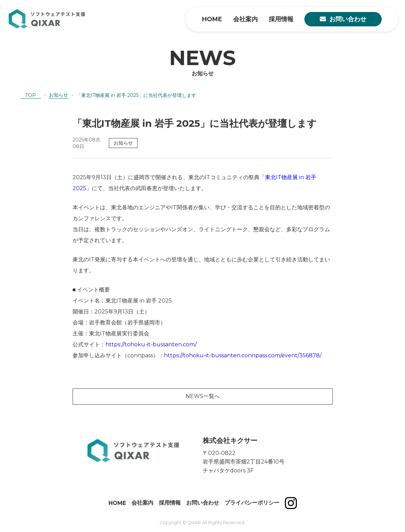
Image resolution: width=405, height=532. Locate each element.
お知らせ (59, 95)
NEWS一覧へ (203, 396)
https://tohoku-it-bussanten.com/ (151, 344)
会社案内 (245, 19)
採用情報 (281, 19)
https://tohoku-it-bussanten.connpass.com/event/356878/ (243, 355)
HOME (212, 19)
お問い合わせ (348, 19)
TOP (31, 95)
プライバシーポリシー (252, 503)
